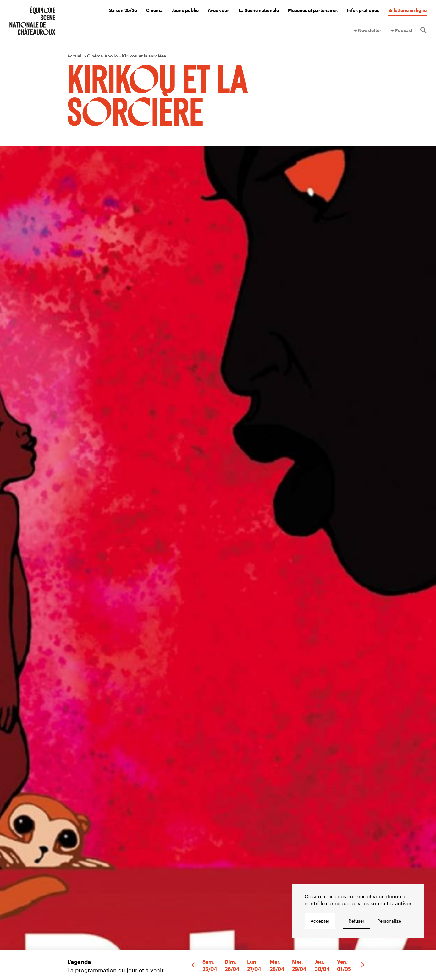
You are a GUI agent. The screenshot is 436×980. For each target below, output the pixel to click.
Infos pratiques (363, 10)
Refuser (356, 921)
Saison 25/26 (123, 10)
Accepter (320, 921)
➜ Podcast (401, 30)
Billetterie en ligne (407, 10)
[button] (194, 965)
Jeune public (185, 10)
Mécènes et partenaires (313, 10)
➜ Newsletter (367, 30)
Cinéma (154, 10)
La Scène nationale (259, 10)
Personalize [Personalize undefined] (389, 921)
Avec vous (219, 10)
